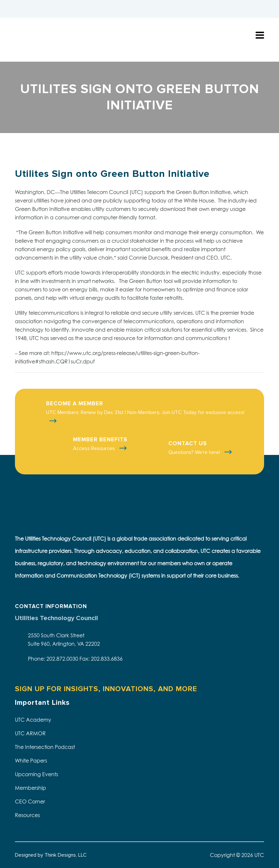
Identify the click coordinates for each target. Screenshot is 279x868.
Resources (27, 815)
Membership (30, 788)
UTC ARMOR (30, 733)
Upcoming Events (36, 774)
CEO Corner (30, 801)
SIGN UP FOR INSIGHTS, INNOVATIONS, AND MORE (106, 689)
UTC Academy (33, 720)
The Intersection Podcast (45, 747)
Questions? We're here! (195, 452)
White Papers (31, 761)
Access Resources (95, 448)
